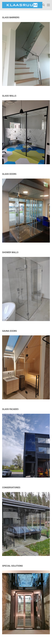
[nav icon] (48, 5)
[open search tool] (44, 5)
